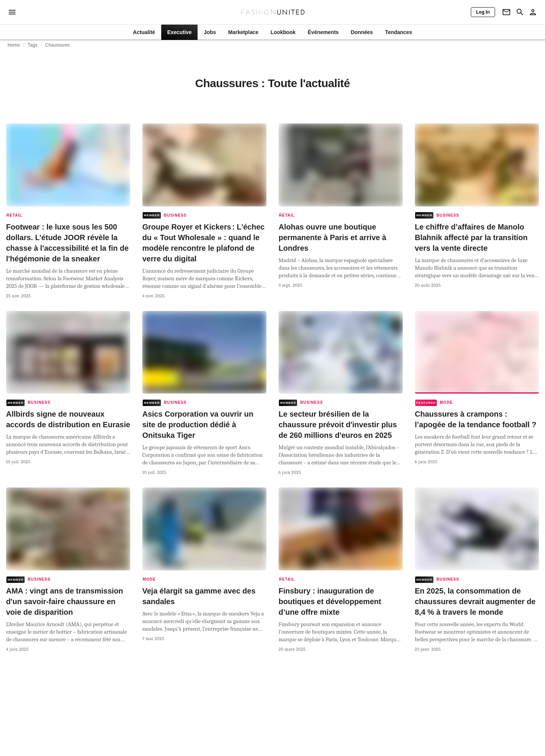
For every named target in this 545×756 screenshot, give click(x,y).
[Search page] (520, 12)
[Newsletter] (506, 12)
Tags (33, 45)
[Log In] (483, 12)
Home (14, 45)
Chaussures (57, 45)
